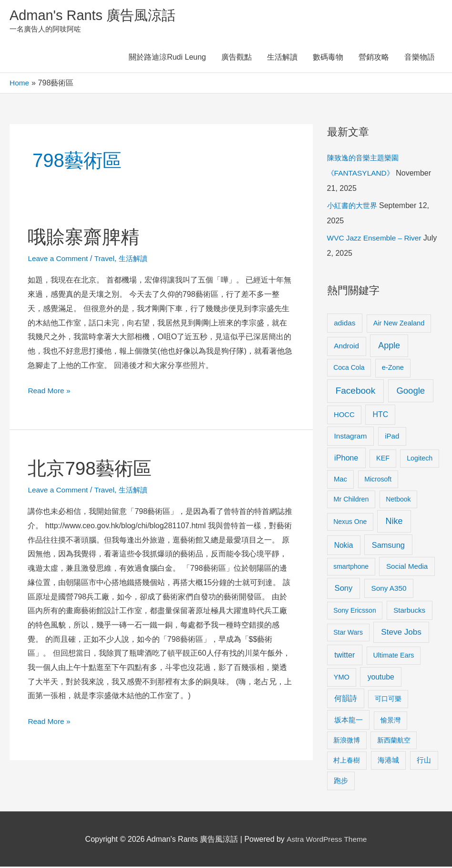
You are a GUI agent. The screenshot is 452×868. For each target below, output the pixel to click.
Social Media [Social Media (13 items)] (407, 567)
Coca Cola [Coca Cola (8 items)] (349, 369)
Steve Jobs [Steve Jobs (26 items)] (401, 633)
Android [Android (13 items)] (346, 347)
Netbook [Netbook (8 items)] (398, 500)
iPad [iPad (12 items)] (392, 437)
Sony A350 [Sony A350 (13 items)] (389, 589)
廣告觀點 (236, 58)
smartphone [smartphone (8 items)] (351, 567)
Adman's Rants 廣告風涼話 (96, 16)
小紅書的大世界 (354, 207)
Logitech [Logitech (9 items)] (420, 460)
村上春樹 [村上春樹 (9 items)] (347, 762)
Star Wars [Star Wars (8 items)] (348, 634)
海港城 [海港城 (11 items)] (388, 762)
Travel (107, 259)
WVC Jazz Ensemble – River (376, 239)
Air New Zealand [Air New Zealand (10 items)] (399, 324)
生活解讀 (282, 58)
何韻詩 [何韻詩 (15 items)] (346, 700)
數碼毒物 (328, 58)
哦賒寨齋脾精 (85, 238)
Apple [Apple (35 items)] (389, 347)
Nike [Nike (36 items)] (394, 523)
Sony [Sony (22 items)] (344, 589)
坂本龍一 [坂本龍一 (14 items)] (349, 721)
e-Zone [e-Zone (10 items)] (393, 369)
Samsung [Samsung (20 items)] (388, 546)
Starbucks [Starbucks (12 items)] (409, 611)
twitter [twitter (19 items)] (344, 656)
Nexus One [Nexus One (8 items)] (350, 523)
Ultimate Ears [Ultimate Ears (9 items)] (393, 657)
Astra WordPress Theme (327, 840)
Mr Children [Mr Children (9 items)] (351, 500)
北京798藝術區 (91, 469)
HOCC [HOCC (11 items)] (344, 416)
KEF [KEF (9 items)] (383, 460)
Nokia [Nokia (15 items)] (344, 546)
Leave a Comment (59, 259)
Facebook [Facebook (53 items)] (355, 392)
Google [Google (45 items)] (411, 392)
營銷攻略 (374, 58)
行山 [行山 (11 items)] (424, 762)
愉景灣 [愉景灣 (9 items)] (390, 722)
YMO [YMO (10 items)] (342, 678)
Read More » (50, 391)
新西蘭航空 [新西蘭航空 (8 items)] (394, 741)
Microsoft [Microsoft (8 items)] (378, 480)
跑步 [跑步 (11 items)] (341, 782)
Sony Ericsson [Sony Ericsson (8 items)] (354, 611)
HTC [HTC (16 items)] (380, 415)
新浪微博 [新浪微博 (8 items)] (347, 741)
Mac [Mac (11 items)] (340, 480)
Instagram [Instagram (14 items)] (351, 437)
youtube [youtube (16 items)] (381, 678)
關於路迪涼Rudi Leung (167, 58)
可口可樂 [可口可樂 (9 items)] (388, 700)
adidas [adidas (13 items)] (344, 324)
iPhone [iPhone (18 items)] (346, 459)
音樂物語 (420, 58)
